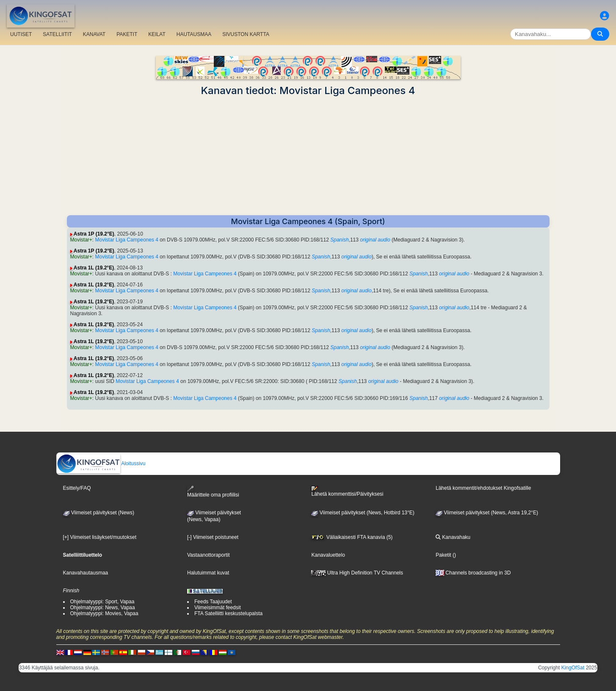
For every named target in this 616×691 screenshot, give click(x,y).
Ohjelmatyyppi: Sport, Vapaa (102, 602)
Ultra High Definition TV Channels (357, 573)
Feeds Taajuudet (213, 602)
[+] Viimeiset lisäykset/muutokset (100, 537)
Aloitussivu (101, 463)
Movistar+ (81, 240)
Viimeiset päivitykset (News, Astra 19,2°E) (487, 513)
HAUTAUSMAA (194, 34)
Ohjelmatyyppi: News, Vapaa (103, 608)
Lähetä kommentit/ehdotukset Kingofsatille (483, 488)
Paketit (443, 555)
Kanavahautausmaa (86, 573)
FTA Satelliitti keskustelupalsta (228, 613)
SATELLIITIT (57, 34)
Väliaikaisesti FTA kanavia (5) (352, 537)
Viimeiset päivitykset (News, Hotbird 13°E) (363, 513)
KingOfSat (573, 668)
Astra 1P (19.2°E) (94, 234)
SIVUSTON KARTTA (246, 34)
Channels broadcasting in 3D (473, 573)
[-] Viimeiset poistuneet (213, 537)
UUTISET (21, 34)
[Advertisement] (308, 156)
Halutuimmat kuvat (208, 573)
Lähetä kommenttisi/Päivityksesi (347, 491)
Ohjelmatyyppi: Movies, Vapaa (104, 613)
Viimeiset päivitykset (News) (99, 513)
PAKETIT (127, 34)
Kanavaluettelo (328, 555)
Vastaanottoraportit (209, 555)
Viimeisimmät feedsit (218, 608)
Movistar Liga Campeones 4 (127, 240)
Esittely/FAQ (77, 488)
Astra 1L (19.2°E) (94, 268)
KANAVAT (94, 34)
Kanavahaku (453, 537)
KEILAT (157, 34)
